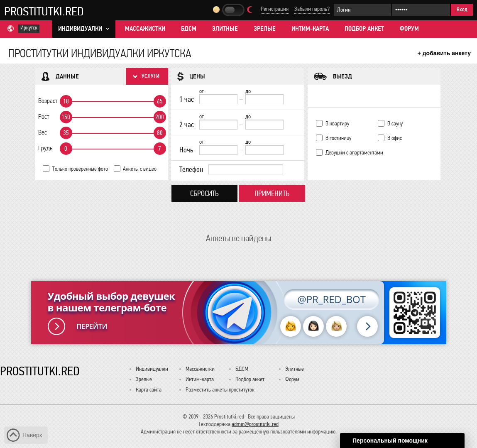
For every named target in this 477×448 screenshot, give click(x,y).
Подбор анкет (364, 29)
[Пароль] (421, 10)
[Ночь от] (218, 150)
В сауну (395, 124)
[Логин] (362, 10)
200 (160, 117)
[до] (264, 99)
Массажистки (145, 29)
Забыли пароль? (312, 9)
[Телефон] (246, 169)
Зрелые (265, 29)
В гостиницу (338, 138)
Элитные (225, 29)
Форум (409, 29)
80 (160, 133)
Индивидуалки (152, 369)
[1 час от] (218, 99)
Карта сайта (149, 390)
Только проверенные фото (80, 169)
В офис (395, 138)
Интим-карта (310, 29)
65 (160, 101)
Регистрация (275, 9)
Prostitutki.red (44, 11)
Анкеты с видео (140, 169)
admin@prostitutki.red (255, 424)
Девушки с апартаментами (354, 153)
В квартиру (337, 124)
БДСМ (189, 29)
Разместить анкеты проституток (220, 390)
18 (66, 101)
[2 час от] (218, 125)
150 (66, 117)
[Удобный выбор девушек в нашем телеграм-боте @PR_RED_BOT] (239, 313)
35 (66, 133)
